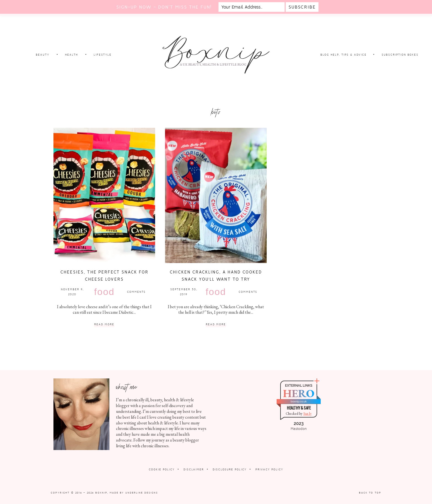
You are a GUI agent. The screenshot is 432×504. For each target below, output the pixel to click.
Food (104, 292)
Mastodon (299, 429)
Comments (136, 292)
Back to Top (370, 493)
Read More (104, 325)
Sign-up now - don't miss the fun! (164, 7)
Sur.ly (307, 414)
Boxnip (101, 493)
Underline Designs (142, 493)
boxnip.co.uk (299, 401)
